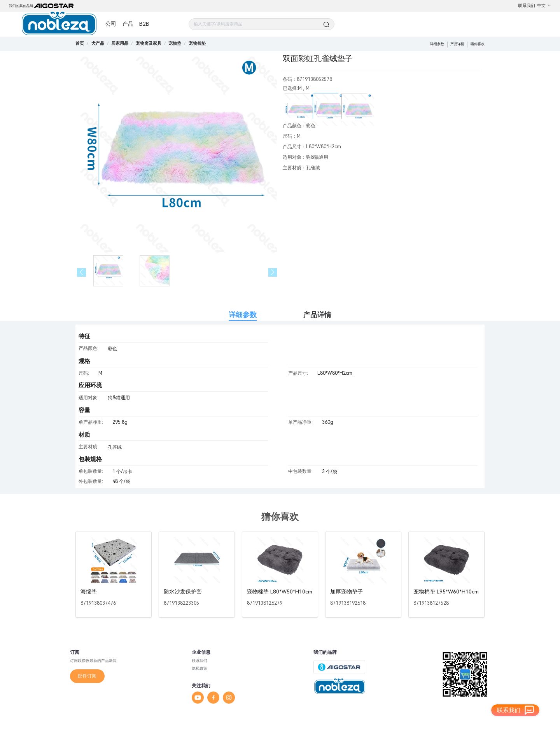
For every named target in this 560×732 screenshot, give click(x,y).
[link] (98, 43)
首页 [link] (80, 43)
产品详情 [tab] (317, 315)
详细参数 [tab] (243, 315)
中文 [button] (544, 6)
